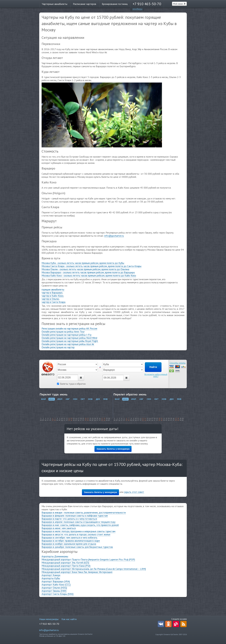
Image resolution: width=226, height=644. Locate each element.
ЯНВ (105, 399)
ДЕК (98, 399)
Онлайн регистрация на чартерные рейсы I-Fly (66, 335)
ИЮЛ (60, 399)
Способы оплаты (178, 363)
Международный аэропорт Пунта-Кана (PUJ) (66, 566)
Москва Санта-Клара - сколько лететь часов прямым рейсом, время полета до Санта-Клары (91, 266)
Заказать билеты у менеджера (113, 449)
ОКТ (83, 399)
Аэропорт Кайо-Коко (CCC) (56, 584)
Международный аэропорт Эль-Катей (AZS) (65, 563)
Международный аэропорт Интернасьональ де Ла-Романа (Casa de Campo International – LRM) (94, 569)
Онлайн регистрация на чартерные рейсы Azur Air (68, 344)
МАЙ (43, 399)
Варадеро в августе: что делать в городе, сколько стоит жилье (76, 534)
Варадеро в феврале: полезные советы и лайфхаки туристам (75, 516)
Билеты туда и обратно (71, 384)
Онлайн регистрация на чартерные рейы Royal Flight (70, 341)
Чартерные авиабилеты (55, 4)
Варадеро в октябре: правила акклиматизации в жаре (71, 541)
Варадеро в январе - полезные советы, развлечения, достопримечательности (84, 512)
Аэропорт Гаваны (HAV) (54, 591)
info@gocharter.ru (114, 236)
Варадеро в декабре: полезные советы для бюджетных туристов (77, 547)
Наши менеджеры (49, 619)
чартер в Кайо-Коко (52, 296)
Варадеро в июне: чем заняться (59, 528)
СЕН (75, 399)
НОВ (90, 399)
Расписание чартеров (85, 4)
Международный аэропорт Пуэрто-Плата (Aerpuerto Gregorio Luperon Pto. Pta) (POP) (88, 559)
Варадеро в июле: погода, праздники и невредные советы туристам (78, 531)
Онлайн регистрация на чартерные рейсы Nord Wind (69, 338)
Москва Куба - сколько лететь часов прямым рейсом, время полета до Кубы (83, 263)
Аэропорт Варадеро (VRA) (56, 581)
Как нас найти (69, 619)
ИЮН (52, 399)
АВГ (68, 399)
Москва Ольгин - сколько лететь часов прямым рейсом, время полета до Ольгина (85, 269)
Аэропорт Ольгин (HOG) (54, 588)
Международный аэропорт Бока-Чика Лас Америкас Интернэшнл (77, 572)
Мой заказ (179, 4)
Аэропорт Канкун (51, 575)
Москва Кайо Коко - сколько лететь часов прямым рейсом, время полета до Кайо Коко (89, 275)
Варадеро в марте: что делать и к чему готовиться (69, 519)
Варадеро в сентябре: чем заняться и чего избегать (69, 538)
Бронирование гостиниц (115, 4)
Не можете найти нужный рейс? (156, 375)
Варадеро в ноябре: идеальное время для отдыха (69, 544)
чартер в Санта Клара (53, 302)
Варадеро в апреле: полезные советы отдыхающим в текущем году (78, 522)
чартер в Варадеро (52, 293)
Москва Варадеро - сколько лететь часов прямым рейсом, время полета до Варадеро (88, 272)
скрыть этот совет (134, 492)
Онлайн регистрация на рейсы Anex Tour (63, 332)
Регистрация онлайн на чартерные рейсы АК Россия (69, 328)
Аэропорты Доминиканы (55, 556)
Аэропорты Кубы (51, 578)
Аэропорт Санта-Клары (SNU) (58, 594)
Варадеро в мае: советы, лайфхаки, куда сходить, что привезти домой (80, 525)
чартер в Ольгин (50, 299)
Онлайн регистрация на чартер (58, 347)
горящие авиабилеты (53, 289)
